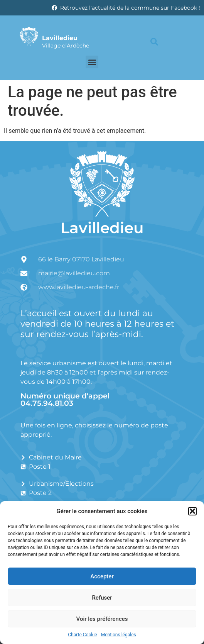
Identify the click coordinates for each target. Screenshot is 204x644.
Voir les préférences (102, 619)
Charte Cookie (82, 635)
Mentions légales (119, 635)
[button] (192, 511)
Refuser (102, 598)
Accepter (102, 576)
